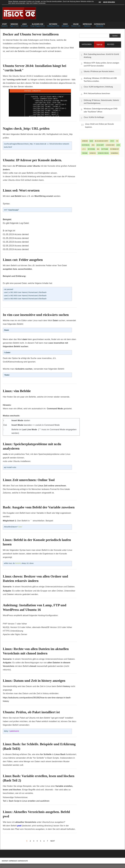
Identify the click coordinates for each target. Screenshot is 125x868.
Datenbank (86, 145)
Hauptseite (4, 25)
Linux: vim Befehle (17, 391)
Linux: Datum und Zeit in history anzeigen (34, 681)
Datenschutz (100, 25)
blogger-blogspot (102, 141)
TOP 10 (99, 45)
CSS (117, 141)
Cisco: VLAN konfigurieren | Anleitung (98, 87)
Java (93, 145)
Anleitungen (24, 25)
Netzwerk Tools (76, 25)
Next (53, 841)
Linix (118, 145)
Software (105, 149)
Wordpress (114, 153)
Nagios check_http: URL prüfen (26, 128)
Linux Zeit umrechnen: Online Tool (29, 480)
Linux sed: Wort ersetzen (21, 190)
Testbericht (115, 149)
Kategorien (87, 44)
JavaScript (100, 145)
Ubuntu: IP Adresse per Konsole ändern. (32, 160)
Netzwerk (91, 149)
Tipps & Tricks (14, 25)
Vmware (85, 153)
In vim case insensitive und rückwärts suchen (36, 315)
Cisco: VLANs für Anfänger (94, 117)
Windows (93, 153)
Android (85, 141)
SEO (98, 149)
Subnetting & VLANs (53, 25)
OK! (100, 2)
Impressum (87, 25)
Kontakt (5, 861)
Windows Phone (103, 153)
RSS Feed (111, 44)
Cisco (112, 141)
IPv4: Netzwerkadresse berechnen (97, 93)
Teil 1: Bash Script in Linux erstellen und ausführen (26, 801)
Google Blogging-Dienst (37, 25)
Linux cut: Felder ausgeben (23, 260)
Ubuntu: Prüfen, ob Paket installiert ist (31, 712)
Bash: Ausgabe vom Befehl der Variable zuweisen (39, 507)
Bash (91, 141)
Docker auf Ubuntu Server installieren (31, 34)
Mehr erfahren (109, 2)
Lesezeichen (110, 145)
